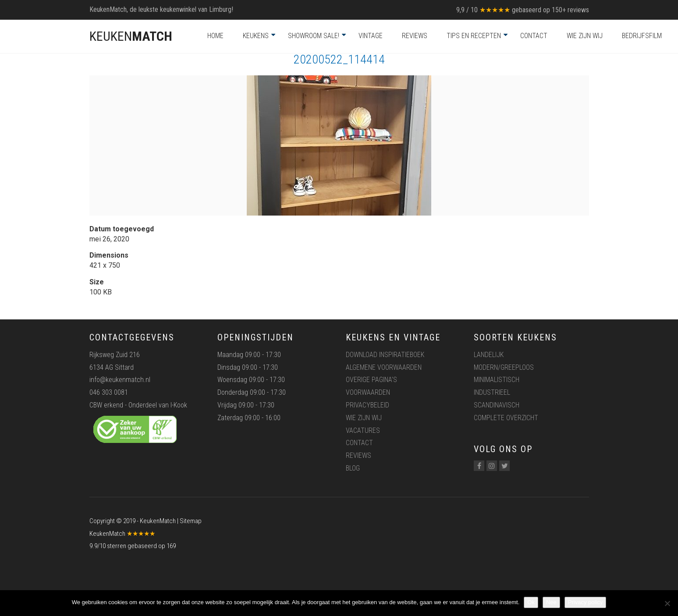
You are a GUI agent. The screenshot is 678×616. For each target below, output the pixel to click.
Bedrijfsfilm (642, 36)
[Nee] (667, 603)
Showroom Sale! (314, 36)
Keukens (256, 36)
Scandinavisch (497, 405)
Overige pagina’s (371, 380)
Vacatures (363, 430)
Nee (551, 602)
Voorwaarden (368, 392)
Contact (534, 36)
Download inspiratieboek (385, 355)
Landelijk (489, 355)
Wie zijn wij (585, 36)
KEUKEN (131, 36)
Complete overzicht (506, 418)
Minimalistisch (497, 380)
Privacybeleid (367, 405)
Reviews (415, 36)
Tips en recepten (474, 36)
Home (215, 36)
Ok (531, 602)
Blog (353, 468)
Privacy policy (585, 602)
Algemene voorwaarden (384, 367)
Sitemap (191, 521)
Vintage (371, 36)
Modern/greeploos (504, 367)
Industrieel (492, 392)
